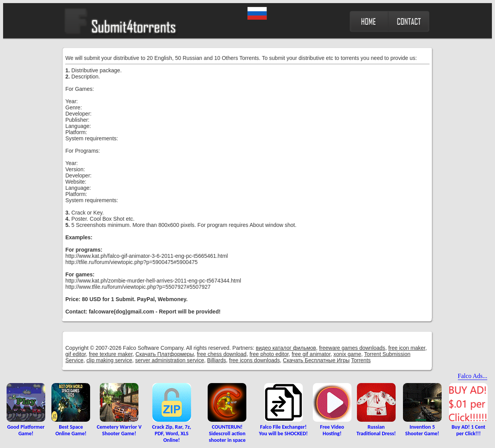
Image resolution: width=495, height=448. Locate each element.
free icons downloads (254, 360)
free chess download (222, 354)
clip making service (109, 360)
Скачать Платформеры (165, 354)
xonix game (347, 354)
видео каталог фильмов (286, 348)
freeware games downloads (352, 348)
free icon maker (407, 348)
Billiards (216, 360)
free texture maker (111, 354)
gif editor (76, 354)
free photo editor (269, 354)
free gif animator (311, 354)
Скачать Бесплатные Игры (317, 360)
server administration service (170, 360)
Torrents (361, 360)
